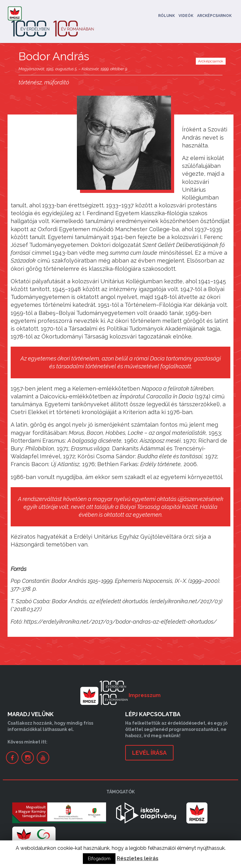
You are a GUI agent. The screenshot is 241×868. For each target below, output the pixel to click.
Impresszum (145, 695)
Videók (186, 16)
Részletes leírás (138, 858)
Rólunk (166, 16)
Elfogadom (99, 859)
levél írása (149, 753)
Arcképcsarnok (214, 16)
